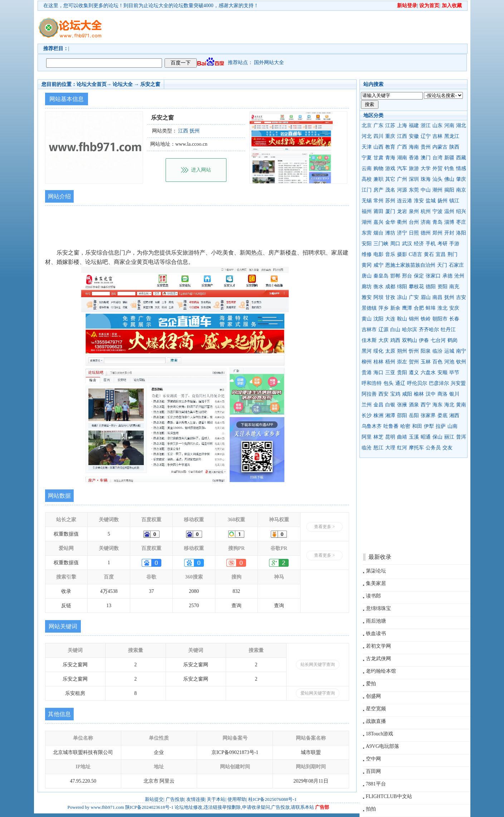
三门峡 (381, 244)
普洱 (461, 437)
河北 (367, 136)
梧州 (390, 362)
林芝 (378, 437)
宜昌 (441, 254)
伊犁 (429, 426)
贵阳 (402, 373)
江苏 (390, 125)
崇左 (402, 362)
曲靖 (402, 437)
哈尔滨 (410, 330)
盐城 (431, 201)
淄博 (449, 222)
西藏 (461, 158)
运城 (449, 351)
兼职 (378, 179)
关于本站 (216, 799)
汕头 (437, 179)
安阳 (367, 244)
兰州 (367, 405)
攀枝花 (416, 287)
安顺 (442, 373)
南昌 (437, 297)
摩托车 (416, 448)
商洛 (442, 394)
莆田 (378, 211)
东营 (367, 233)
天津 (367, 147)
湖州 (367, 222)
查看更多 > (324, 527)
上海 (402, 125)
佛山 (449, 179)
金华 (390, 222)
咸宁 (378, 265)
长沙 (367, 415)
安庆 (454, 308)
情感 (461, 168)
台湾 (437, 158)
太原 (390, 351)
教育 (390, 147)
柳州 (367, 362)
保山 (437, 437)
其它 (390, 179)
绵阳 (402, 287)
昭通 (426, 437)
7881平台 (376, 784)
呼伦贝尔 (417, 383)
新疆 (449, 158)
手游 (454, 244)
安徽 (414, 136)
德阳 (431, 287)
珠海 (426, 179)
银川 (454, 394)
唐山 (367, 276)
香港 (414, 158)
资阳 (442, 287)
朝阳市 (440, 319)
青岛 (437, 222)
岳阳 (414, 415)
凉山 (402, 297)
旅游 (414, 168)
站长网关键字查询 (318, 664)
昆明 (390, 437)
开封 (449, 233)
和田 (417, 426)
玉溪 (414, 437)
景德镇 (369, 308)
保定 (419, 276)
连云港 (405, 201)
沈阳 (378, 319)
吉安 (461, 297)
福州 (367, 211)
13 (109, 606)
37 (151, 591)
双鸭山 (410, 340)
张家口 (433, 276)
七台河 (438, 340)
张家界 (428, 415)
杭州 (426, 211)
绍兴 (461, 211)
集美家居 (376, 583)
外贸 (437, 168)
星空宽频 (376, 709)
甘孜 (390, 297)
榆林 (419, 394)
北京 (367, 125)
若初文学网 (378, 646)
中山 (426, 190)
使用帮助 (237, 799)
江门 (367, 190)
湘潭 (390, 415)
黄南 (461, 405)
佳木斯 (369, 340)
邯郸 (395, 276)
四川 (378, 136)
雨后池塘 (376, 621)
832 (236, 591)
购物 (378, 168)
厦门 (390, 211)
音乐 (390, 254)
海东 (437, 405)
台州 (414, 222)
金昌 (378, 405)
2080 (194, 591)
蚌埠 (431, 308)
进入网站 (201, 170)
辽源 (383, 330)
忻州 (414, 351)
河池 (449, 362)
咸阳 (407, 394)
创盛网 (373, 696)
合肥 (419, 308)
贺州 (414, 362)
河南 (449, 125)
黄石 (429, 254)
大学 (426, 168)
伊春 (424, 340)
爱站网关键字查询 (318, 693)
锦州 (414, 319)
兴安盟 (458, 383)
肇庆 (461, 179)
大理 (390, 448)
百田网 (373, 771)
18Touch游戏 (380, 734)
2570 (194, 606)
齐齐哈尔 (429, 330)
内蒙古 (440, 147)
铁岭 (426, 319)
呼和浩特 (372, 383)
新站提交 (154, 799)
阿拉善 (369, 394)
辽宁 (426, 136)
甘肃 (378, 158)
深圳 (414, 179)
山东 (437, 125)
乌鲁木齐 (372, 426)
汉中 (431, 394)
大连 (390, 319)
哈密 (405, 426)
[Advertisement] (293, 27)
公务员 (433, 448)
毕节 (454, 373)
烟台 (378, 233)
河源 (402, 190)
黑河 (367, 351)
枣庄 (461, 222)
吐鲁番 (391, 426)
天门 (442, 265)
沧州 (459, 276)
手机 (431, 244)
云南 (367, 168)
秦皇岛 (381, 276)
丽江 (449, 437)
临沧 (367, 448)
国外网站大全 (269, 62)
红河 (402, 448)
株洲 (378, 415)
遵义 (414, 373)
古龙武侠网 (378, 659)
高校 (367, 179)
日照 (414, 233)
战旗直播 (376, 721)
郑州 (437, 233)
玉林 (426, 362)
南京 (461, 190)
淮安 (419, 201)
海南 (414, 147)
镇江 (454, 201)
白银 (390, 405)
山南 (452, 426)
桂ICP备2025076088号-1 (272, 799)
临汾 (437, 351)
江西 (402, 136)
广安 (414, 297)
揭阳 (449, 190)
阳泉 (426, 351)
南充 (454, 287)
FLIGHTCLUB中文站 (389, 796)
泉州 (414, 211)
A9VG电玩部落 (383, 746)
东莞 (414, 190)
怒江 (378, 448)
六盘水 (428, 373)
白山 (395, 330)
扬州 (442, 201)
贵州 (426, 147)
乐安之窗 (150, 84)
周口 (395, 244)
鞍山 (402, 319)
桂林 (378, 362)
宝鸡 (395, 394)
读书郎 (373, 596)
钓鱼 (449, 168)
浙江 (426, 125)
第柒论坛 (376, 571)
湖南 (402, 158)
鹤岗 (452, 340)
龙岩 (402, 211)
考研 (442, 244)
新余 (395, 308)
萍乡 (383, 308)
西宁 (426, 405)
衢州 (402, 222)
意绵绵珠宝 (378, 608)
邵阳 (402, 415)
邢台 (407, 276)
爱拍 (371, 684)
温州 (449, 211)
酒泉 (414, 405)
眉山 (426, 297)
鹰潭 (407, 308)
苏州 (390, 201)
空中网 (373, 759)
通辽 (400, 383)
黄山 (367, 319)
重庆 (390, 136)
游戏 (390, 168)
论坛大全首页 (92, 84)
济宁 (402, 233)
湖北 (461, 125)
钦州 (461, 362)
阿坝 (378, 297)
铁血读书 (376, 634)
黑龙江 (452, 136)
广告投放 (175, 799)
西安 (383, 394)
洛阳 (461, 233)
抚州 (449, 297)
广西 (402, 147)
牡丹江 (448, 330)
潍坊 (390, 233)
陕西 (454, 147)
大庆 (383, 340)
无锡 (367, 201)
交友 (447, 448)
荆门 (452, 254)
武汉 (407, 244)
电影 (378, 254)
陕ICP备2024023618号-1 (149, 807)
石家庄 (456, 265)
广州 (402, 179)
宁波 (437, 211)
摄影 (402, 254)
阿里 (367, 437)
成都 (390, 287)
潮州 (437, 190)
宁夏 (367, 158)
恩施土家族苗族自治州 (410, 265)
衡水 (378, 287)
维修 (367, 254)
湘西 (454, 415)
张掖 (402, 405)
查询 (236, 606)
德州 (426, 233)
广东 (378, 125)
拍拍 (371, 809)
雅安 (367, 297)
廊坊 (367, 287)
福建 (414, 125)
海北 (449, 405)
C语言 (415, 254)
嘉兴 (378, 222)
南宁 (461, 351)
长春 (454, 319)
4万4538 (109, 591)
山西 (378, 147)
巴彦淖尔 (439, 383)
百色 (437, 362)
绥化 (378, 351)
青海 (390, 158)
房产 (378, 190)
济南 (426, 222)
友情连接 (196, 799)
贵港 (367, 373)
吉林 (437, 136)
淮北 (442, 308)
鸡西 (395, 340)
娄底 (442, 415)
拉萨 (441, 426)
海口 (378, 373)
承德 (447, 276)
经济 (419, 244)
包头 (388, 383)
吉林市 (369, 330)
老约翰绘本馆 (381, 671)
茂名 (390, 190)
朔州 (402, 351)
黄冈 (367, 265)
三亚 (390, 373)
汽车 (402, 168)
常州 (378, 201)
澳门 (426, 158)
